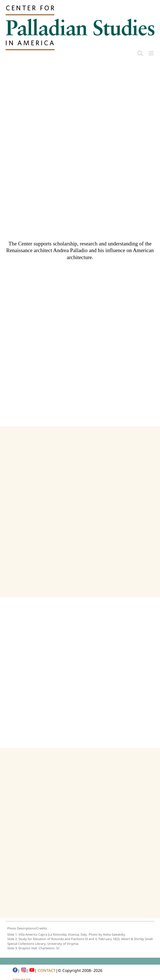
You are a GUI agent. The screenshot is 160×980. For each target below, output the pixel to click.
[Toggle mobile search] (140, 53)
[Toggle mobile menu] (151, 53)
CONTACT (47, 970)
